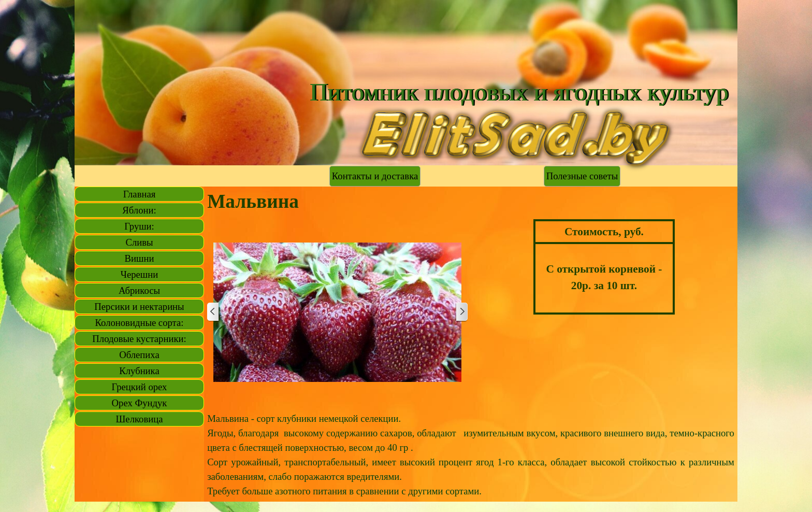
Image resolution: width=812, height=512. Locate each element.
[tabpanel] (604, 267)
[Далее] (461, 312)
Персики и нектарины (139, 307)
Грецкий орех (140, 387)
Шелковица (140, 419)
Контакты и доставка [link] (375, 176)
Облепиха (139, 355)
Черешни (139, 274)
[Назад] (213, 312)
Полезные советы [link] (582, 176)
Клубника (139, 371)
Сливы (139, 242)
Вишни (140, 258)
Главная (140, 194)
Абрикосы (139, 290)
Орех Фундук (140, 403)
